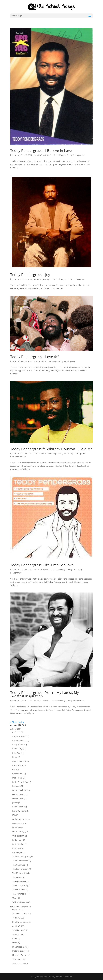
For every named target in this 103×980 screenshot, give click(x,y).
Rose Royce (17, 852)
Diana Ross (17, 778)
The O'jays (17, 877)
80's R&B (38, 279)
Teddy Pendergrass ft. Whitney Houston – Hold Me (51, 449)
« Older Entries (17, 722)
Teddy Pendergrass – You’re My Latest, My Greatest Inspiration (45, 694)
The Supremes (19, 890)
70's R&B (16, 918)
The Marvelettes (20, 873)
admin (16, 155)
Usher (15, 898)
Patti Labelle (18, 844)
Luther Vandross (20, 819)
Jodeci (15, 803)
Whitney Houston (18, 457)
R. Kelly (16, 848)
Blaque (15, 757)
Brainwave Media (64, 976)
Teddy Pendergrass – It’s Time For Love (42, 565)
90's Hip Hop (18, 930)
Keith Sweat (18, 807)
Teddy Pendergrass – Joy (30, 275)
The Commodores (20, 861)
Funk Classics (18, 947)
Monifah (16, 827)
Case (14, 769)
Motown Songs (19, 951)
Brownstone (18, 765)
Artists (46, 155)
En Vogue (16, 786)
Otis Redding (18, 836)
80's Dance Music (20, 922)
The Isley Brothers (20, 869)
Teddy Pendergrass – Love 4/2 (35, 357)
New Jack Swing (19, 955)
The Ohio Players (20, 881)
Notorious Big (18, 832)
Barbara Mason (19, 740)
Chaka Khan (18, 774)
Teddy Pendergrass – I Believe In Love (41, 150)
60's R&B (16, 909)
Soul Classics (18, 963)
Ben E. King (17, 749)
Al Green (16, 732)
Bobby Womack (19, 761)
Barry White (18, 745)
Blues (15, 938)
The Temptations (20, 894)
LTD (14, 815)
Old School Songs (58, 155)
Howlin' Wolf (18, 798)
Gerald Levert (18, 794)
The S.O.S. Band (20, 886)
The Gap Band (19, 865)
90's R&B (38, 155)
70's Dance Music (20, 914)
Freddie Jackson (19, 790)
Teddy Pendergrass (75, 155)
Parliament (17, 840)
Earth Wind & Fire (20, 782)
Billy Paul (16, 753)
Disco (15, 943)
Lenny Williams (19, 811)
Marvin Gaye (18, 823)
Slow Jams (62, 454)
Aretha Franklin (19, 736)
